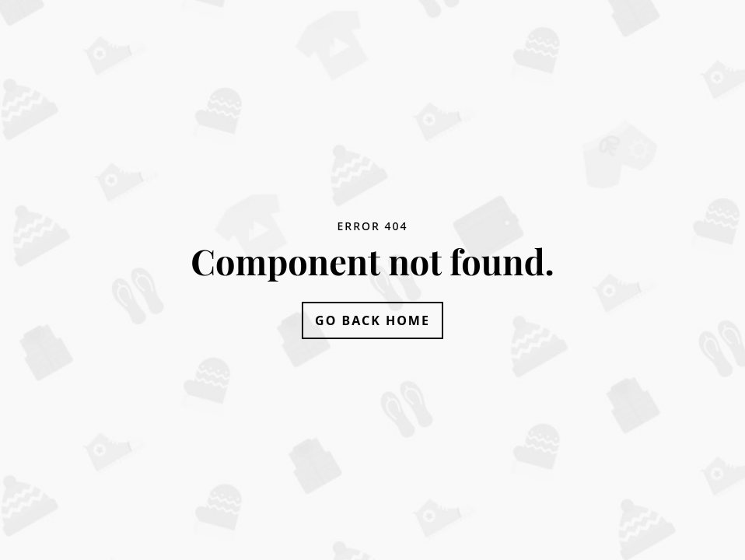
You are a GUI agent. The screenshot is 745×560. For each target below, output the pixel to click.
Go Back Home (372, 320)
